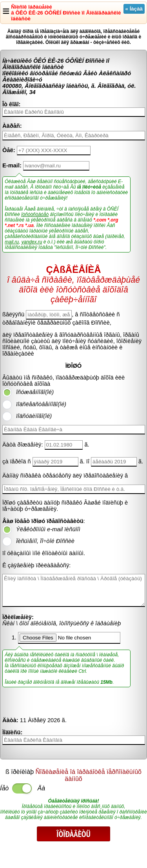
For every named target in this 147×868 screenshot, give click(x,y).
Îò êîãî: (11, 104)
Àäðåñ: (12, 126)
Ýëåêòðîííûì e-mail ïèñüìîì (48, 529)
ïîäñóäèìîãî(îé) (34, 416)
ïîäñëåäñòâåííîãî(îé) (41, 404)
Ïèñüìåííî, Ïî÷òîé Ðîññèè (45, 541)
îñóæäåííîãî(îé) (35, 392)
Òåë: (9, 150)
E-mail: (12, 165)
